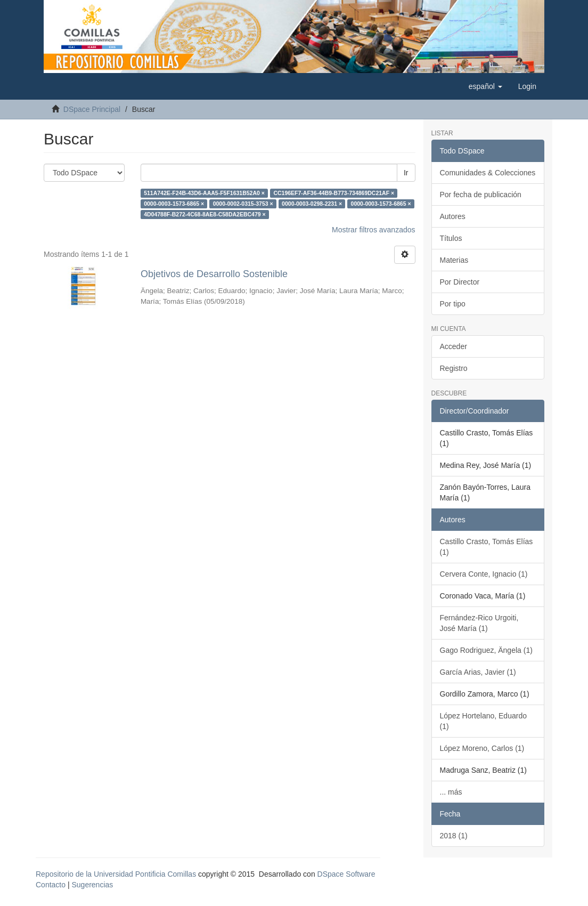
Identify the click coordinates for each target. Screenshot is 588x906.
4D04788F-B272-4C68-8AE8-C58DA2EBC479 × (205, 214)
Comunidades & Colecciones (488, 173)
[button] (485, 86)
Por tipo (453, 304)
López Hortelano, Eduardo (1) (483, 721)
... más (451, 792)
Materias (454, 260)
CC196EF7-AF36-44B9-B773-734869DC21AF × (334, 193)
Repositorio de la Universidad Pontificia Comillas (116, 874)
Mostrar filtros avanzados (373, 230)
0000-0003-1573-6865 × (174, 204)
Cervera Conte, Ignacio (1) (484, 574)
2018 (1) (454, 836)
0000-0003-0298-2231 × (312, 204)
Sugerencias (92, 885)
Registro (454, 368)
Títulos (451, 238)
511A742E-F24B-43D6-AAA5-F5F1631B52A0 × (204, 193)
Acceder (454, 346)
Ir (406, 173)
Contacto (51, 885)
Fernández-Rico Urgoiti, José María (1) (479, 623)
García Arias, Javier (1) (478, 672)
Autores (453, 216)
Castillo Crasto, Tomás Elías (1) (487, 547)
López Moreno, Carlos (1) (482, 748)
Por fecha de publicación (481, 195)
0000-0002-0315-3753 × (243, 204)
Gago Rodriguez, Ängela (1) (486, 650)
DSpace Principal (92, 109)
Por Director (460, 282)
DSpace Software (346, 874)
